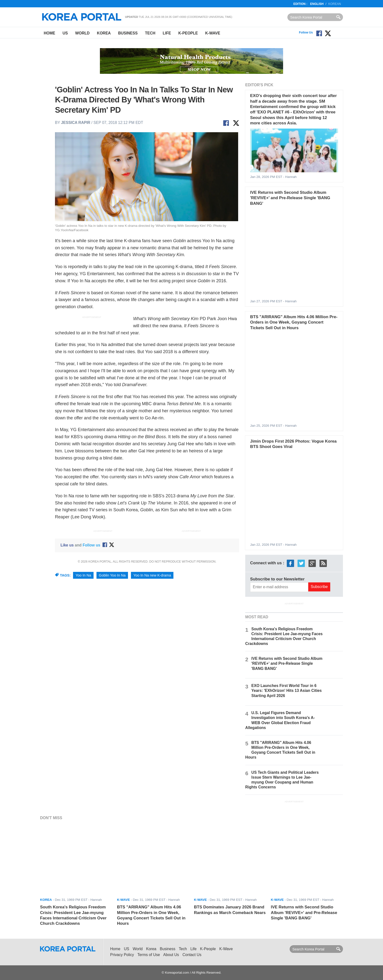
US (65, 33)
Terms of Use (149, 955)
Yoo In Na (83, 575)
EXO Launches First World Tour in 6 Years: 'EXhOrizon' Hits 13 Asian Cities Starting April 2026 (287, 691)
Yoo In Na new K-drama (152, 575)
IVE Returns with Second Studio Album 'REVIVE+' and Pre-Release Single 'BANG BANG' (290, 198)
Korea (104, 33)
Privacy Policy (122, 955)
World (82, 33)
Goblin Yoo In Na (112, 575)
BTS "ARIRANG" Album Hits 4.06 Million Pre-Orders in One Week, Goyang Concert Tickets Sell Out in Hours (294, 322)
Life (167, 33)
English (317, 4)
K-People (188, 33)
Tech (150, 33)
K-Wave (213, 33)
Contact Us (192, 955)
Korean (335, 4)
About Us (171, 955)
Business (128, 33)
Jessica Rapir (76, 123)
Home (49, 33)
